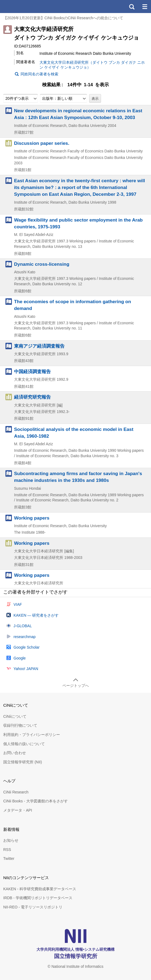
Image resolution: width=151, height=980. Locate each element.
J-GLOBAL (23, 626)
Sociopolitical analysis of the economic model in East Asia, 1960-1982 (74, 433)
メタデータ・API (18, 810)
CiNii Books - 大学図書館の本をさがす (36, 801)
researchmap (25, 637)
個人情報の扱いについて (24, 744)
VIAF (18, 604)
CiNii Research (16, 792)
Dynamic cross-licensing (42, 264)
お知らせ (11, 840)
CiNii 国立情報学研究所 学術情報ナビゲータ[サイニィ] (24, 7)
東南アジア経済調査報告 (39, 346)
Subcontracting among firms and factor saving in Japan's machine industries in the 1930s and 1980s (78, 477)
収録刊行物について (20, 725)
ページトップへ (76, 686)
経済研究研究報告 (32, 397)
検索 (132, 7)
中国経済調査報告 (32, 371)
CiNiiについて (15, 716)
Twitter (9, 859)
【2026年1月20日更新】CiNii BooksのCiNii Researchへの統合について (63, 18)
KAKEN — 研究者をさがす (36, 615)
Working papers (32, 518)
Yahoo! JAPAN (26, 669)
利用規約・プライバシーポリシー (32, 735)
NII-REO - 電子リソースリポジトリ (33, 907)
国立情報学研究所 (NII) (23, 762)
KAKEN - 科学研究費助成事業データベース (40, 889)
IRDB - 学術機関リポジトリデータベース (38, 898)
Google (20, 658)
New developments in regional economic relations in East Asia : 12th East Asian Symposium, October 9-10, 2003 (78, 114)
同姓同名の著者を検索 (39, 74)
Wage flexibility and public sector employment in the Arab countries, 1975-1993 (78, 223)
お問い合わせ (15, 753)
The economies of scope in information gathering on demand (73, 305)
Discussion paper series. (42, 143)
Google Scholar (27, 647)
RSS (7, 850)
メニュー (145, 7)
